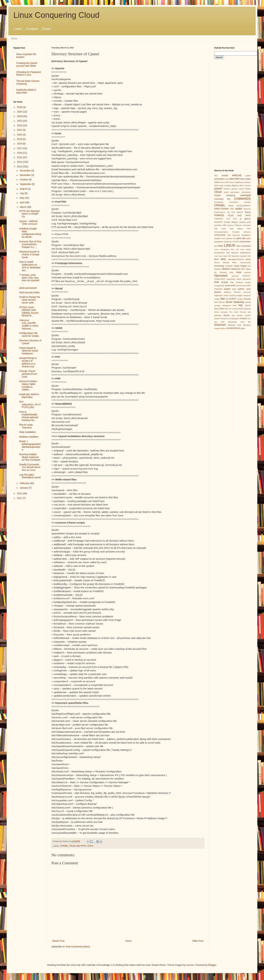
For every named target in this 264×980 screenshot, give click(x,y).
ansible (225, 176)
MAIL (223, 259)
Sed (216, 302)
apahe (248, 176)
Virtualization (234, 319)
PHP (217, 282)
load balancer (232, 253)
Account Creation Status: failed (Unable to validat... (28, 385)
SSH (222, 309)
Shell (235, 305)
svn (230, 309)
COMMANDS (242, 199)
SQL (241, 305)
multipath (229, 266)
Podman (239, 282)
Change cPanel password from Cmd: (28, 374)
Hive (249, 229)
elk (228, 212)
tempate (224, 312)
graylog (242, 222)
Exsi (233, 212)
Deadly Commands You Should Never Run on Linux (30, 467)
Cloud (218, 192)
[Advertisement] (27, 555)
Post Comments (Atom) (78, 947)
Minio (235, 263)
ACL (216, 176)
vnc (249, 319)
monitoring (219, 266)
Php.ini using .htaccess (26, 426)
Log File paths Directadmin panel (30, 476)
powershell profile (243, 286)
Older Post (198, 941)
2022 (20, 125)
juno (239, 238)
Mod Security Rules (29, 292)
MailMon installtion (29, 437)
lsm (249, 256)
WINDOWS (220, 325)
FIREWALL (219, 219)
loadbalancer (245, 253)
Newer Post (58, 941)
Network (218, 269)
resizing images (236, 295)
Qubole (218, 292)
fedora (248, 212)
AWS (237, 179)
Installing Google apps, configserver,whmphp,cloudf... (30, 233)
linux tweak (245, 249)
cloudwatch (246, 192)
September (26, 184)
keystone (228, 242)
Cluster (218, 195)
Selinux (222, 302)
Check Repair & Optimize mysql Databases (28, 351)
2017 (20, 148)
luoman (190, 965)
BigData (235, 185)
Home (14, 38)
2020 (20, 135)
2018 (20, 144)
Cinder (248, 189)
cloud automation (232, 192)
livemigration (219, 253)
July (22, 193)
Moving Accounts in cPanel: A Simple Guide (29, 254)
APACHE (237, 175)
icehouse (236, 235)
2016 (20, 153)
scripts (240, 299)
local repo (218, 256)
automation (219, 179)
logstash (243, 256)
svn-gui (235, 309)
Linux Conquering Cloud (56, 15)
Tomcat (243, 312)
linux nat (235, 249)
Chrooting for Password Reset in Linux (29, 73)
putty (234, 289)
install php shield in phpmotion (26, 91)
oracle (239, 279)
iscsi (223, 238)
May (22, 198)
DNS (232, 209)
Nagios (244, 266)
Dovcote (247, 209)
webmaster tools (236, 322)
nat (249, 266)
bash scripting (225, 185)
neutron (226, 269)
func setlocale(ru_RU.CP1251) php (30, 404)
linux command (243, 246)
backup (248, 182)
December (25, 171)
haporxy (230, 225)
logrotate (235, 256)
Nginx (248, 269)
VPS (223, 322)
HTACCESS (220, 235)
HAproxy (238, 225)
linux (221, 246)
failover (240, 212)
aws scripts (245, 179)
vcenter (240, 315)
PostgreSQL (219, 286)
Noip (231, 272)
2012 (20, 493)
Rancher (237, 292)
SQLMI (248, 305)
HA (225, 225)
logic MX (227, 256)
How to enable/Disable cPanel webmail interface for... (29, 416)
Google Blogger (231, 222)
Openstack (221, 276)
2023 (20, 121)
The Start (234, 312)
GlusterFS (218, 222)
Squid (217, 309)
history (240, 229)
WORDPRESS (234, 328)
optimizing (231, 279)
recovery (247, 292)
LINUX (90, 846)
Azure (217, 182)
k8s (244, 238)
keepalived (219, 242)
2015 (20, 157)
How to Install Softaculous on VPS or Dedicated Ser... (30, 266)
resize (226, 295)
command (246, 195)
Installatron (246, 235)
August (24, 189)
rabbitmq (227, 292)
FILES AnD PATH (78, 846)
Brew (242, 185)
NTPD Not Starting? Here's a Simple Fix (30, 214)
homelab (236, 232)
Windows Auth (235, 325)
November (25, 175)
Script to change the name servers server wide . (30, 300)
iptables (217, 238)
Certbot (227, 189)
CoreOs (247, 202)
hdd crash (220, 229)
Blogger (212, 965)
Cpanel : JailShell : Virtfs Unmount (29, 223)
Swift (241, 309)
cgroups (234, 189)
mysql (237, 266)
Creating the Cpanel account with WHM (27, 64)
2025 (20, 112)
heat (232, 229)
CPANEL (64, 846)
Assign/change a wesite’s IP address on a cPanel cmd (28, 362)
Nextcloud (236, 269)
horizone (247, 232)
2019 (20, 139)
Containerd (219, 202)
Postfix (248, 282)
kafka (248, 238)
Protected (218, 289)
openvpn (235, 276)
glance (248, 219)
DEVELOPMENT (244, 206)
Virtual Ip (224, 319)
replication (218, 295)
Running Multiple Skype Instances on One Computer (30, 457)
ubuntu (226, 315)
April (22, 202)
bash (216, 185)
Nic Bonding (220, 272)
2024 (20, 116)
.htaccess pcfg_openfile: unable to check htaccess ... (29, 324)
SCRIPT (233, 299)
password (247, 279)
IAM (229, 235)
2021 (20, 130)
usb (233, 315)
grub (249, 222)
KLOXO (236, 242)
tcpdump (247, 309)
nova (239, 272)
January (24, 488)
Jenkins (229, 238)
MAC (217, 259)
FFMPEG (219, 215)
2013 (20, 167)
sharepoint (226, 305)
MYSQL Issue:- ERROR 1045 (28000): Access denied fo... (29, 311)
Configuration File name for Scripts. (29, 334)
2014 (20, 162)
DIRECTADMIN (221, 209)
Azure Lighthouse (237, 182)
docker (239, 209)
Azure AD (224, 182)
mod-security (245, 263)
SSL (226, 309)
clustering (231, 195)
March (23, 207)
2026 (20, 107)
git (241, 219)
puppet (227, 289)
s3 (227, 299)
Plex (232, 282)
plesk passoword (28, 288)
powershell (230, 286)
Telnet (217, 312)
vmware (243, 319)
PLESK (225, 282)
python (241, 289)
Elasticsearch (220, 212)
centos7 (218, 189)
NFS (243, 269)
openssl (247, 272)
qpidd (248, 289)
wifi (249, 322)
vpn (216, 322)
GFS (235, 219)
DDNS (231, 206)
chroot (241, 189)
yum (243, 328)
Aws (231, 179)
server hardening (235, 302)
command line (222, 199)
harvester (247, 225)
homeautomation (221, 232)
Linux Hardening (222, 249)
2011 (20, 498)
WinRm (223, 328)
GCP (228, 219)
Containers (234, 202)
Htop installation (28, 432)
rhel (222, 299)
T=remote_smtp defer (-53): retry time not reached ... (29, 279)
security (247, 299)
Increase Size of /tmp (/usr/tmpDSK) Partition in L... (30, 244)
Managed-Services (236, 259)
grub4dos (218, 225)
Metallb (226, 263)
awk (227, 179)
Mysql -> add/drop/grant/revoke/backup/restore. (30, 445)
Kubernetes (245, 242)
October (24, 180)
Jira (234, 238)
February (25, 483)
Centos (248, 185)
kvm (216, 246)
